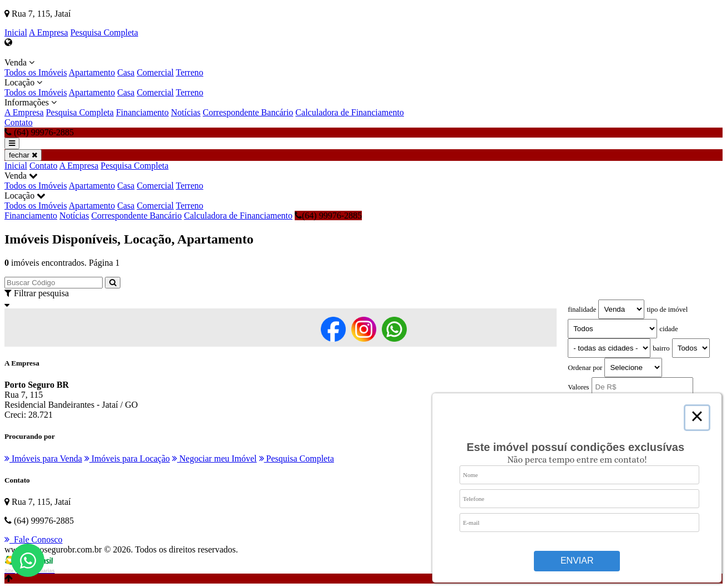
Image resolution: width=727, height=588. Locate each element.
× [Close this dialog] (697, 418)
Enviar (577, 561)
